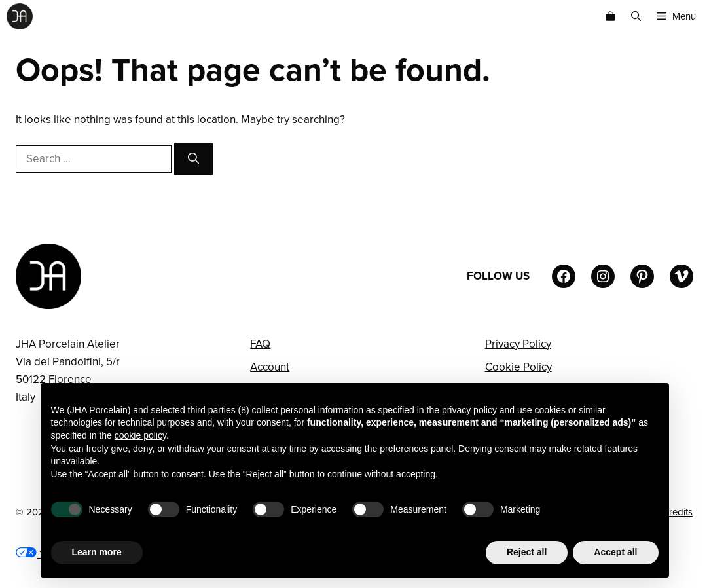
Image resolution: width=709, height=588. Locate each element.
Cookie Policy (518, 367)
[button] (636, 16)
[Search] (193, 159)
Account (270, 367)
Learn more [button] (97, 552)
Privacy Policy (518, 344)
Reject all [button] (527, 552)
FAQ (260, 344)
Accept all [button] (615, 552)
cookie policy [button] (140, 435)
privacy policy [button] (469, 410)
